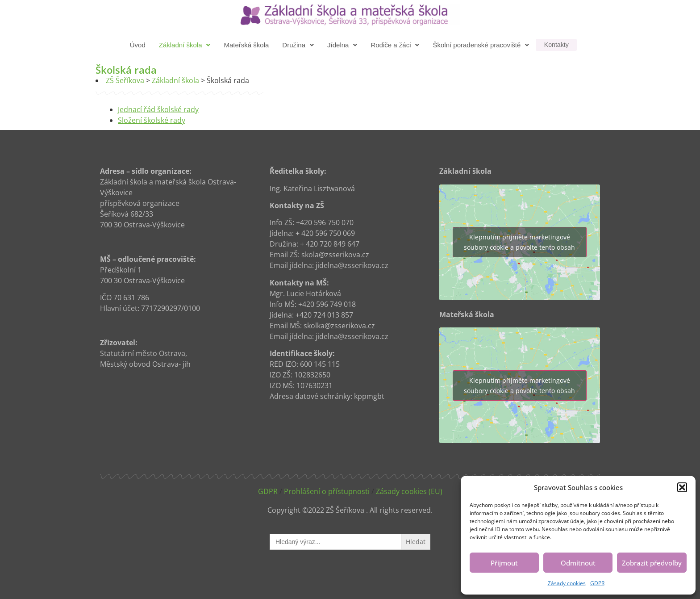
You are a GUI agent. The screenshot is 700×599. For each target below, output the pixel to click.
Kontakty (556, 45)
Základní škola (186, 45)
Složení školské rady (152, 120)
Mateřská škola (247, 45)
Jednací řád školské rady (158, 109)
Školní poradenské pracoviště (482, 45)
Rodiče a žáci (396, 45)
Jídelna (343, 45)
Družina (299, 45)
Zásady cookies (567, 583)
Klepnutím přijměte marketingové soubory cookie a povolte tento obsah (519, 242)
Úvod (139, 45)
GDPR (597, 583)
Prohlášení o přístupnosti (327, 491)
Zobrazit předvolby (652, 563)
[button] (682, 487)
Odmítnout (578, 563)
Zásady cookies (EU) (409, 491)
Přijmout (504, 563)
